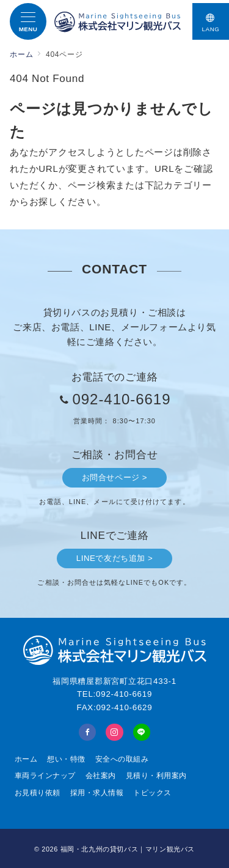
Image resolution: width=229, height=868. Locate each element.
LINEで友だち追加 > (115, 558)
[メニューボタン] (28, 21)
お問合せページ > (114, 477)
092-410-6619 (121, 399)
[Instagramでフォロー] (114, 732)
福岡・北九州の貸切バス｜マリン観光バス (128, 849)
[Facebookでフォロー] (87, 732)
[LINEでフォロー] (142, 732)
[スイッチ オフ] (211, 21)
